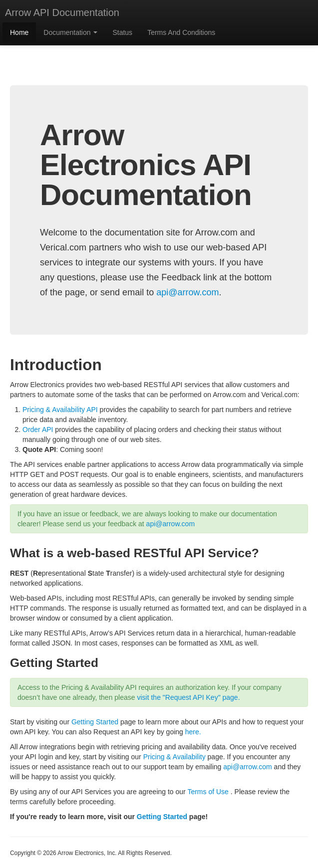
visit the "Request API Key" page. (188, 697)
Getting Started (95, 722)
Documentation (70, 32)
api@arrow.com (187, 292)
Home (19, 32)
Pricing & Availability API (60, 410)
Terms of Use (208, 792)
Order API (38, 430)
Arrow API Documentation (62, 12)
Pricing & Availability (174, 757)
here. (193, 732)
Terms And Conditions (181, 32)
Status (122, 32)
